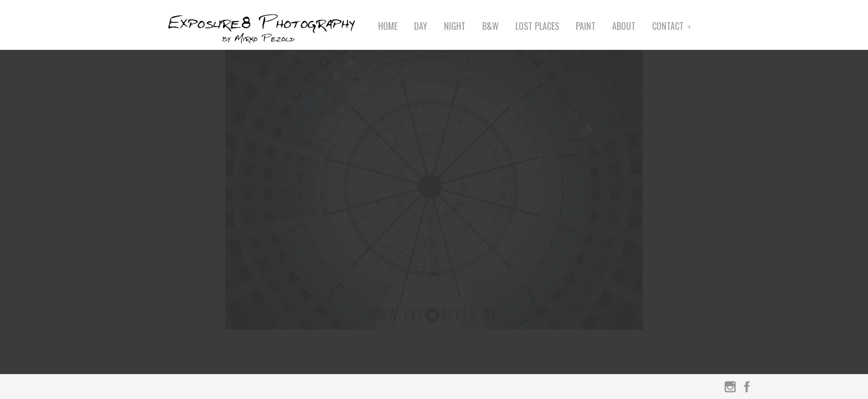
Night (455, 26)
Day (421, 26)
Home (388, 26)
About (624, 26)
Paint (586, 26)
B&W (490, 26)
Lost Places (537, 26)
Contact (668, 26)
